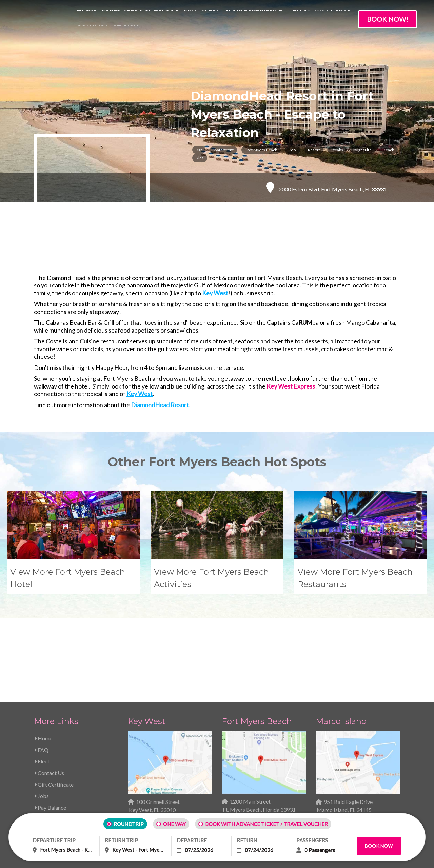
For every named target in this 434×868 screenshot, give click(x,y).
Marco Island (341, 624)
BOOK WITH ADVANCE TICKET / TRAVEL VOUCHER (267, 824)
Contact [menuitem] (93, 32)
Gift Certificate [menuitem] (54, 687)
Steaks (337, 150)
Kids (200, 158)
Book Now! (388, 19)
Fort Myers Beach (261, 150)
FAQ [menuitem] (190, 17)
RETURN (247, 840)
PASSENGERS (312, 840)
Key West (147, 624)
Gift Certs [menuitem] (332, 17)
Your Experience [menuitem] (254, 17)
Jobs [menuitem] (41, 699)
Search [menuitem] (126, 32)
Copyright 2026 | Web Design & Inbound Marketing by (107, 803)
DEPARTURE (192, 840)
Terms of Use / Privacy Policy (207, 779)
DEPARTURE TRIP (54, 840)
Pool (293, 150)
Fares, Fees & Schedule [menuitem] (140, 17)
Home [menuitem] (87, 17)
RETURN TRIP (121, 840)
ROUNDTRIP (129, 824)
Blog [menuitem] (301, 17)
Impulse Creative (155, 803)
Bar (199, 150)
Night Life (363, 150)
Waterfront (223, 150)
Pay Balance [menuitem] (50, 710)
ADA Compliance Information (296, 779)
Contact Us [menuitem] (49, 676)
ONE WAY (174, 824)
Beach (389, 150)
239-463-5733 (152, 724)
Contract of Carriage (128, 779)
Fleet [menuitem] (211, 17)
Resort (314, 150)
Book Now (379, 846)
